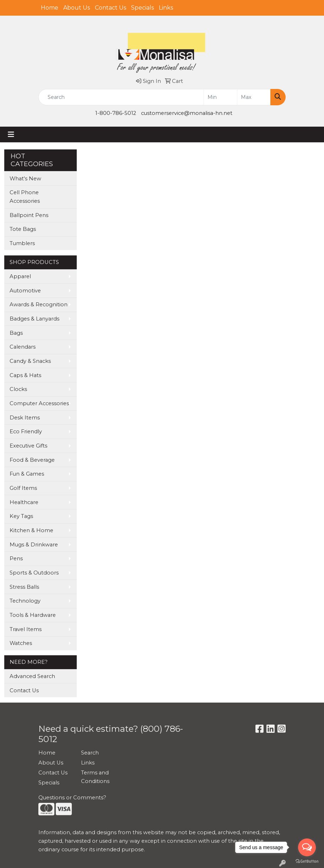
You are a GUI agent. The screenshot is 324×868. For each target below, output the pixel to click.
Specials (142, 8)
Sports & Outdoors (34, 573)
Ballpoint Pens (29, 215)
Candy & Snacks (30, 361)
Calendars (23, 347)
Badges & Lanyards (34, 319)
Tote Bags (23, 229)
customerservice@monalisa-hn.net (187, 113)
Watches (21, 643)
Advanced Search (32, 676)
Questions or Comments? (72, 798)
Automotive (25, 291)
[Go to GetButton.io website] (307, 861)
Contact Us (110, 8)
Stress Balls (24, 587)
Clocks (18, 389)
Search (90, 753)
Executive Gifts (28, 446)
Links (166, 8)
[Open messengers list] (307, 847)
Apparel (20, 276)
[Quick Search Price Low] (220, 97)
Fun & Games (27, 474)
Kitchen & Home (31, 530)
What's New (25, 179)
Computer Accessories (39, 403)
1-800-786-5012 (116, 113)
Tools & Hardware (33, 615)
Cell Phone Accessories (25, 197)
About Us (77, 8)
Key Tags (21, 516)
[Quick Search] (121, 97)
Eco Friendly (26, 432)
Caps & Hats (25, 375)
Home (50, 8)
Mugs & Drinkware (34, 545)
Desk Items (25, 418)
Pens (16, 559)
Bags (16, 333)
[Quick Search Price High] (254, 97)
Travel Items (26, 629)
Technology (25, 601)
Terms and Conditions (95, 777)
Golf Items (23, 488)
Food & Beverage (32, 460)
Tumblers (22, 243)
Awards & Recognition (39, 305)
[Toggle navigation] (11, 134)
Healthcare (24, 502)
